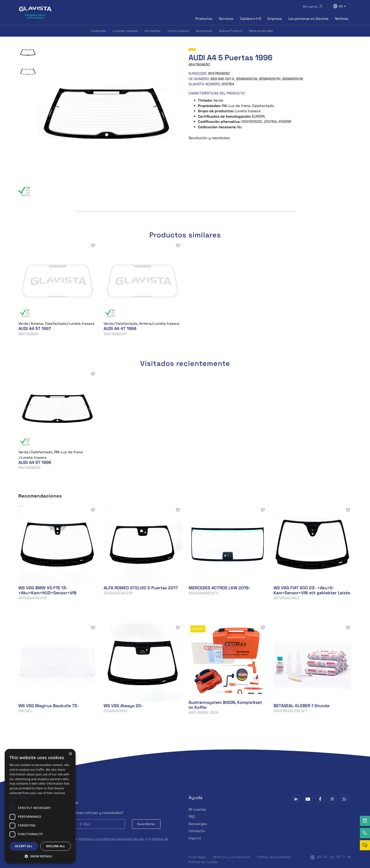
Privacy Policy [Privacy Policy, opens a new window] (19, 798)
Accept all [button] (24, 846)
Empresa (275, 19)
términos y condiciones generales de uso (111, 839)
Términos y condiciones (231, 857)
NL (350, 857)
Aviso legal (197, 857)
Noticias (342, 19)
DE (332, 857)
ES (326, 857)
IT (344, 857)
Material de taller (261, 31)
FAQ (192, 816)
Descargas (198, 824)
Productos (204, 19)
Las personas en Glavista (308, 19)
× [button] (70, 754)
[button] (40, 856)
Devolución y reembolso (209, 138)
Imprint (195, 838)
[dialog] (40, 806)
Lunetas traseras (125, 31)
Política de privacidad (274, 857)
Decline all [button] (56, 846)
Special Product (231, 31)
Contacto (197, 831)
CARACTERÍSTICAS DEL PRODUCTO (217, 93)
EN (319, 857)
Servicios (226, 19)
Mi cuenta (197, 809)
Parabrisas (99, 31)
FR (338, 857)
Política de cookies (203, 862)
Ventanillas (152, 31)
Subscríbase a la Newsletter (48, 803)
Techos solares (178, 31)
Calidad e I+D (251, 19)
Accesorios (204, 31)
